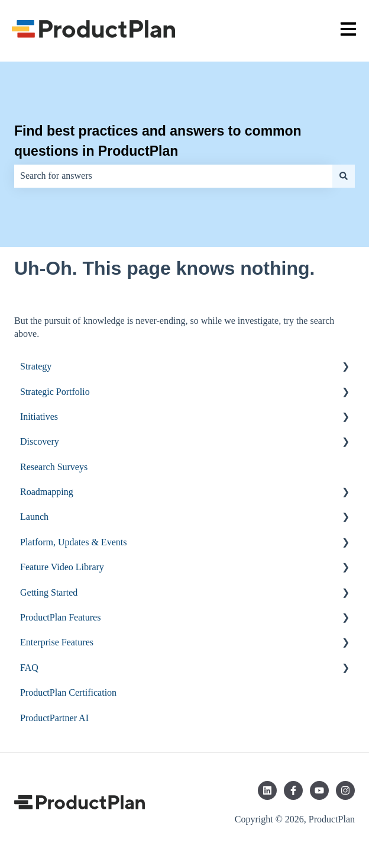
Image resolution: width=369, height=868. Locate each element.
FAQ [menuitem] (29, 668)
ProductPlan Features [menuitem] (60, 617)
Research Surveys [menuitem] (54, 467)
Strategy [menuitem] (36, 366)
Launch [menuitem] (34, 517)
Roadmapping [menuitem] (47, 492)
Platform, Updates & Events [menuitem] (73, 542)
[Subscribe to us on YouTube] (319, 790)
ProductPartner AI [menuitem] (54, 718)
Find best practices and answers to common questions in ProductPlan (158, 141)
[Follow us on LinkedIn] (267, 790)
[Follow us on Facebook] (293, 790)
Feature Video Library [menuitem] (62, 567)
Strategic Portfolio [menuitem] (55, 392)
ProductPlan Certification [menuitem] (68, 692)
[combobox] (173, 176)
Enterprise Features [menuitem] (57, 642)
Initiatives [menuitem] (39, 417)
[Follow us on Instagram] (345, 790)
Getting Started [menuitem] (49, 592)
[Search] (344, 176)
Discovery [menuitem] (40, 441)
